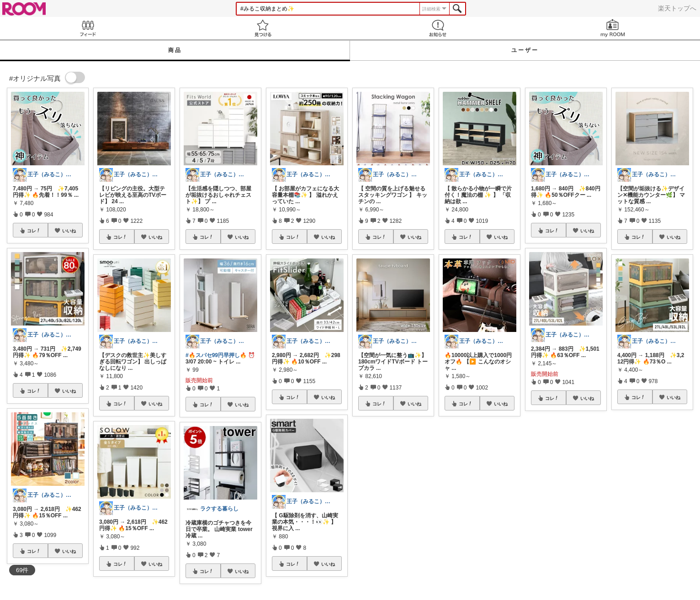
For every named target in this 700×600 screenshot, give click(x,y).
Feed (87, 28)
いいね (69, 231)
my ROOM (612, 28)
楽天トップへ (677, 8)
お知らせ (437, 28)
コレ (34, 231)
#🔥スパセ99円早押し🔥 (216, 355)
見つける (262, 28)
